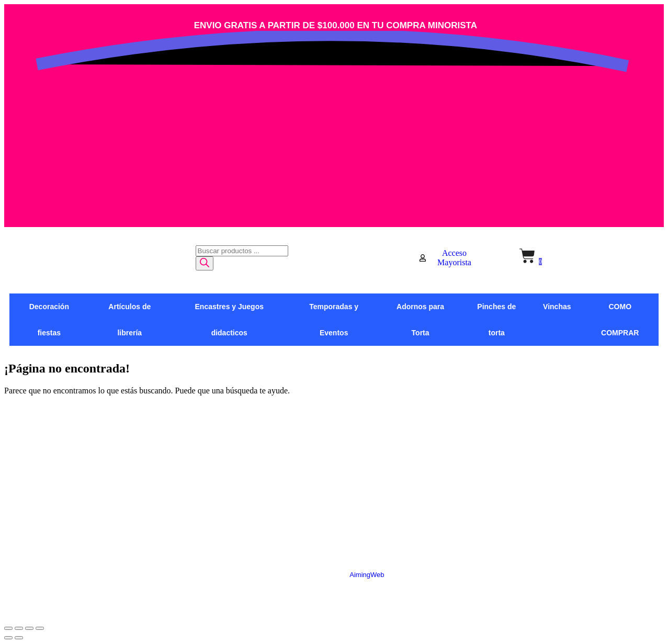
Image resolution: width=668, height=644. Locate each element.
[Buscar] (205, 263)
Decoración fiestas (49, 320)
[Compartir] (29, 628)
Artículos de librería (129, 320)
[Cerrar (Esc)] (40, 628)
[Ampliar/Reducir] (8, 628)
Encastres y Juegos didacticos (230, 320)
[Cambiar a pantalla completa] (19, 628)
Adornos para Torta (420, 320)
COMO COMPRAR (620, 320)
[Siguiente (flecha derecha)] (19, 638)
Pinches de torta (496, 320)
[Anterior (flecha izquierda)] (8, 638)
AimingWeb (367, 575)
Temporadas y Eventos (334, 320)
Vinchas (557, 307)
